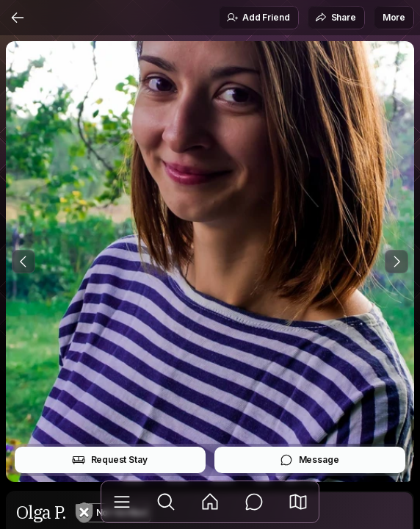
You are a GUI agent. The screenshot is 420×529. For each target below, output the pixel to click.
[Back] (18, 18)
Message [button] (309, 460)
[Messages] (254, 502)
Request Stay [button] (110, 460)
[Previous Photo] (23, 262)
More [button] (394, 17)
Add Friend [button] (258, 18)
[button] (298, 502)
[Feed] (210, 502)
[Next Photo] (397, 262)
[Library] (122, 502)
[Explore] (166, 502)
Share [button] (336, 18)
